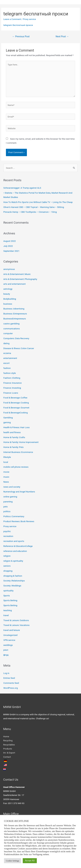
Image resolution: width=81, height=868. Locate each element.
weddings (8, 645)
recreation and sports (14, 541)
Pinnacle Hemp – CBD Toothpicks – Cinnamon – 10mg (30, 212)
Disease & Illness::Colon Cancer (19, 348)
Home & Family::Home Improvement (21, 442)
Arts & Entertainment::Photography (20, 279)
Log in (6, 673)
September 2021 (11, 251)
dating (6, 343)
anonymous (9, 269)
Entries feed (9, 678)
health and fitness (12, 432)
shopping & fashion (13, 576)
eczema (7, 353)
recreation (8, 536)
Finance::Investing (12, 388)
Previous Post (21, 36)
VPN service (9, 640)
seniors (7, 566)
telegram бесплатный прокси (18, 25)
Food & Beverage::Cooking (16, 403)
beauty (7, 294)
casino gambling (11, 324)
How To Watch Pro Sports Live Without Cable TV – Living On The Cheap (38, 202)
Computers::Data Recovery (16, 338)
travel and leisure (12, 630)
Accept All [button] (30, 861)
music (6, 477)
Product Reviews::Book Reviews (19, 521)
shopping (8, 571)
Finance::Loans (11, 393)
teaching (8, 610)
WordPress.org (11, 688)
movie (6, 472)
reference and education (15, 551)
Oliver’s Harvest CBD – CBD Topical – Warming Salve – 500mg (34, 207)
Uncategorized (10, 635)
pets (5, 507)
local (6, 462)
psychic (7, 531)
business (8, 304)
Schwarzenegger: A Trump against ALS (22, 188)
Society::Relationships (14, 581)
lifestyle (7, 457)
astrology (8, 289)
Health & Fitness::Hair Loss (16, 427)
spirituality (8, 591)
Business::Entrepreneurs (15, 314)
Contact (7, 757)
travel (6, 615)
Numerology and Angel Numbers (19, 492)
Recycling (8, 740)
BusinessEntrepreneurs (15, 319)
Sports (7, 596)
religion (7, 556)
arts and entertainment (14, 284)
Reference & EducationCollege (18, 546)
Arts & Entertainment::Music (17, 274)
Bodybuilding (10, 299)
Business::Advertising (14, 309)
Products (8, 749)
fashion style (10, 373)
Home (6, 736)
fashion (7, 368)
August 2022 (10, 241)
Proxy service (29, 19)
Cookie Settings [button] (13, 861)
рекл (6, 650)
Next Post (62, 36)
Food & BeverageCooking (16, 413)
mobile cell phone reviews (16, 467)
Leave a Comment (12, 19)
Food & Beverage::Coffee (15, 398)
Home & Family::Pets (13, 447)
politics (7, 511)
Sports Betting (10, 600)
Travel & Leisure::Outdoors (16, 620)
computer (8, 333)
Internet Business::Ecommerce (18, 452)
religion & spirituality (13, 561)
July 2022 (8, 246)
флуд (6, 655)
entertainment (10, 358)
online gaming (10, 497)
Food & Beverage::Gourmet (16, 408)
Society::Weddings (12, 586)
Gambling (8, 418)
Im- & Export (9, 753)
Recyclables (9, 745)
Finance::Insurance (12, 383)
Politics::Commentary (14, 516)
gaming (7, 422)
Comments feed (11, 683)
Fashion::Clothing (12, 378)
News (6, 482)
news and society (12, 487)
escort (6, 363)
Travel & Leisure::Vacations (16, 625)
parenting (8, 502)
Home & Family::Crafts (14, 437)
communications (12, 329)
